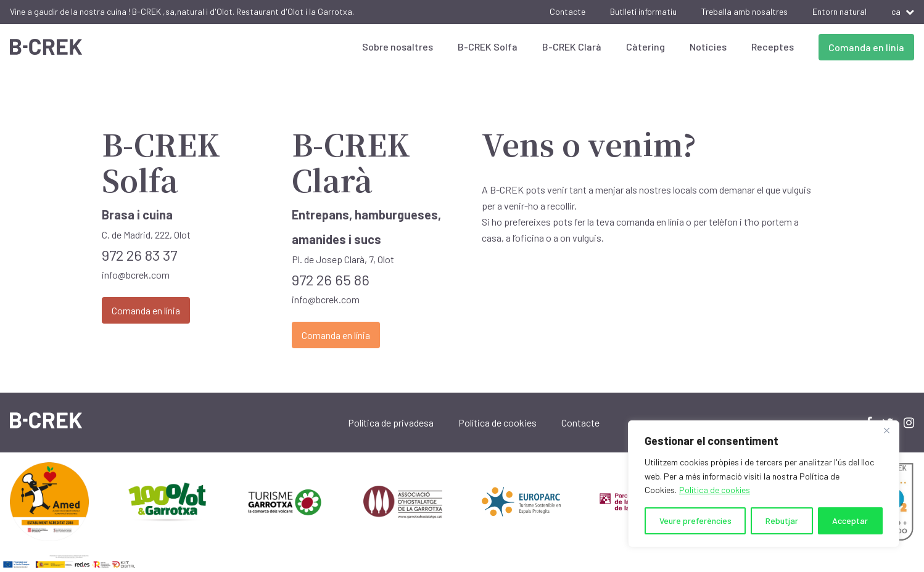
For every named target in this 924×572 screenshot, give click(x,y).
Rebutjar (782, 521)
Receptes (773, 47)
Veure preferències (695, 521)
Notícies (708, 47)
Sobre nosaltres (398, 47)
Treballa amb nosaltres (745, 11)
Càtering (646, 47)
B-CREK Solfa (488, 47)
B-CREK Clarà (572, 47)
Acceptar (850, 521)
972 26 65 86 (331, 280)
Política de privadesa (391, 423)
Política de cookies (715, 490)
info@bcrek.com (136, 275)
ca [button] (903, 11)
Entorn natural (839, 11)
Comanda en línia (866, 47)
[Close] (886, 431)
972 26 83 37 (139, 255)
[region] (764, 484)
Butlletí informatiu (643, 11)
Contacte (567, 11)
